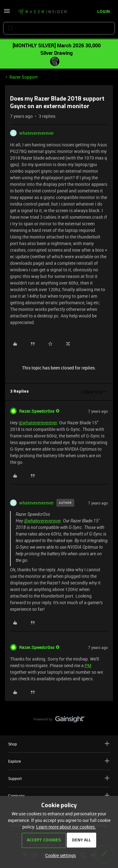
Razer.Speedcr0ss (37, 411)
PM (88, 665)
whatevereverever (37, 133)
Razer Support (24, 77)
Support (59, 778)
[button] (7, 13)
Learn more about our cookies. (66, 827)
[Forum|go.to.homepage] (42, 12)
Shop (59, 744)
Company (59, 795)
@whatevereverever (38, 423)
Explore (59, 761)
